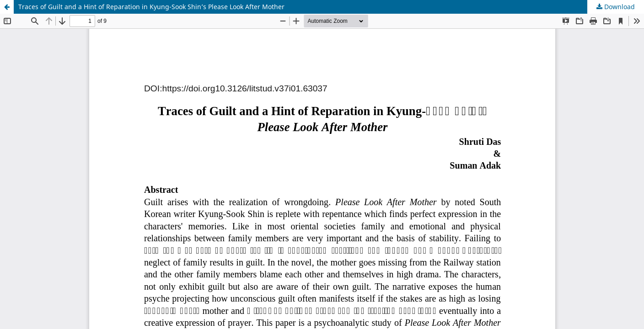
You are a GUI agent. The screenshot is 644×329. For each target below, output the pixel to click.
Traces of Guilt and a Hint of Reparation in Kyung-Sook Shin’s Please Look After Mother (151, 7)
